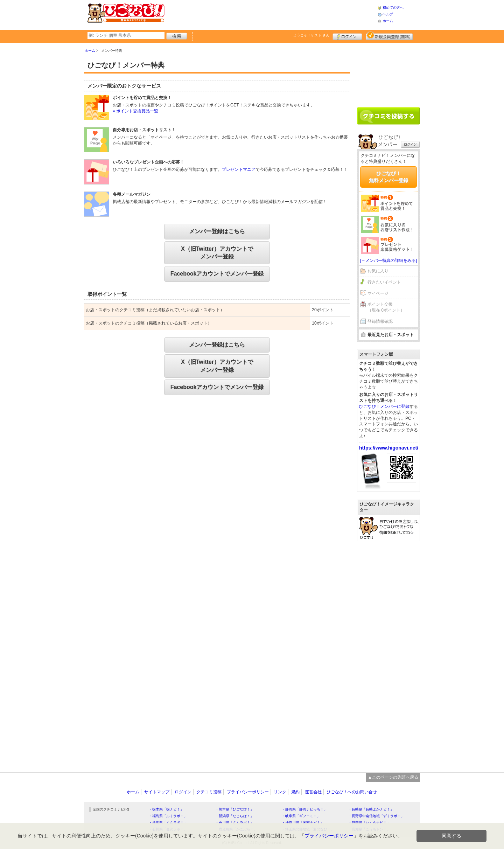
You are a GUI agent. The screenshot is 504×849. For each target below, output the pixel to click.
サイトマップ (157, 792)
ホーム (388, 21)
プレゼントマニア (239, 169)
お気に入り (378, 271)
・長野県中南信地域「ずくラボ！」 (376, 816)
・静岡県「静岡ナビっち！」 (304, 809)
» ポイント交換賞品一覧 (135, 111)
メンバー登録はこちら (217, 231)
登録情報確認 (380, 321)
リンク (280, 792)
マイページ (378, 293)
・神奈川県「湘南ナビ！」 (303, 823)
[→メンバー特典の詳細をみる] (389, 260)
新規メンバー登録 (389, 36)
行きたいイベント (384, 282)
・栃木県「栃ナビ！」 (166, 809)
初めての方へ (393, 8)
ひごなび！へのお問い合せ (352, 792)
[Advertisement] (271, 14)
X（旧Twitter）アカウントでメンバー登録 (217, 253)
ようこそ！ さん (311, 35)
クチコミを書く (388, 116)
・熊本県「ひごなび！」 (234, 809)
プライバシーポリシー (248, 792)
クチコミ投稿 (209, 792)
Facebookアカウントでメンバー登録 (217, 274)
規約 (295, 792)
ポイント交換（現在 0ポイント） (386, 307)
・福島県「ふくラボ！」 (168, 816)
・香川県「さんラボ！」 (234, 823)
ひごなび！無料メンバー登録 (388, 177)
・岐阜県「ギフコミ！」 (301, 816)
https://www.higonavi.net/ (389, 448)
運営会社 (313, 792)
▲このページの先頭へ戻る (393, 777)
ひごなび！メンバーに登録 (384, 406)
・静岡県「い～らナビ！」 (369, 823)
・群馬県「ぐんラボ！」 (168, 823)
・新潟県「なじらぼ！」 (234, 816)
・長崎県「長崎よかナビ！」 (371, 809)
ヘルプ (388, 14)
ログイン (347, 36)
